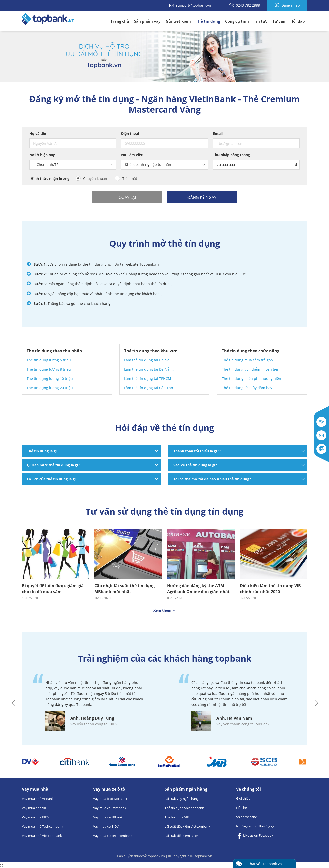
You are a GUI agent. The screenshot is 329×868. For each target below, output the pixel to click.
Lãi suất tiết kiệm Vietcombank (188, 826)
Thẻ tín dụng (208, 21)
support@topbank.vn (191, 5)
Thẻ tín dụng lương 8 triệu (49, 369)
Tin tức (261, 21)
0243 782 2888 (245, 5)
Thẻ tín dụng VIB (177, 817)
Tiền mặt (130, 179)
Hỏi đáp (298, 21)
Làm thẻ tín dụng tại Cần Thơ (149, 388)
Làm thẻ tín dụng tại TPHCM (148, 378)
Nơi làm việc (132, 155)
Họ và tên (38, 133)
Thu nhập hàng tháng (231, 155)
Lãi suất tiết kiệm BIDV (181, 836)
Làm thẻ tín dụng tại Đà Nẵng (149, 369)
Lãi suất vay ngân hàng (182, 799)
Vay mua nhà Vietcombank (42, 836)
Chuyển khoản (95, 179)
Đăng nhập (287, 5)
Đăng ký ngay (202, 197)
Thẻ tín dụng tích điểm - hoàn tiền (251, 369)
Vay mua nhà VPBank (38, 799)
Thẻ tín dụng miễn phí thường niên (251, 378)
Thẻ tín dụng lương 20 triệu (50, 388)
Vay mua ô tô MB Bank (110, 799)
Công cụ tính (237, 21)
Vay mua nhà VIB (34, 808)
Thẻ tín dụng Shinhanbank (184, 808)
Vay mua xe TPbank (108, 817)
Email (218, 133)
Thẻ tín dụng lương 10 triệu (50, 378)
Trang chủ (120, 21)
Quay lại (127, 197)
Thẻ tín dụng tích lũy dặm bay (247, 388)
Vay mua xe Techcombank (113, 836)
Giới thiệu (243, 798)
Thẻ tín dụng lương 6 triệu (49, 360)
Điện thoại (130, 133)
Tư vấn (279, 21)
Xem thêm (165, 610)
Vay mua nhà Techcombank (42, 826)
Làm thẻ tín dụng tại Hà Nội (147, 360)
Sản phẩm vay (147, 21)
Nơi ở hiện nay (42, 155)
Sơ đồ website (246, 817)
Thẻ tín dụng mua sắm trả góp (247, 360)
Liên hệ (241, 808)
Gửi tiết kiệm (178, 21)
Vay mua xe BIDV (106, 826)
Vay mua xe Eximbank (110, 808)
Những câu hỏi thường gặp (256, 826)
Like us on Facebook (255, 836)
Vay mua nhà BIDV (36, 817)
